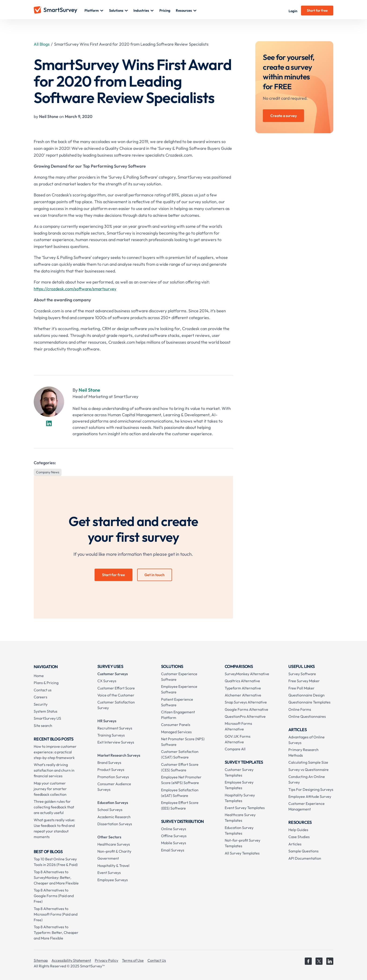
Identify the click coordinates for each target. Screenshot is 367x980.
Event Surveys (109, 873)
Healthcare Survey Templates (240, 818)
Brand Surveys (109, 763)
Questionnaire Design (306, 695)
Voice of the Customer (116, 695)
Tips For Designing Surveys (311, 789)
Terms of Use (133, 960)
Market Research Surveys (119, 755)
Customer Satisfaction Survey (116, 705)
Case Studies (299, 837)
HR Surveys (107, 721)
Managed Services (176, 732)
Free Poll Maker (301, 688)
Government (108, 858)
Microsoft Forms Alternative (238, 726)
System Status (46, 711)
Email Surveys (173, 850)
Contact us (43, 690)
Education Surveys (113, 803)
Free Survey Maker (304, 681)
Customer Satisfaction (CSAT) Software (180, 754)
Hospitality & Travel (113, 866)
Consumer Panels (176, 725)
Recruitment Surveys (115, 728)
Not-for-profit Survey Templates (242, 843)
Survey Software (302, 674)
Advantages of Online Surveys (306, 740)
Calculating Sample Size (308, 762)
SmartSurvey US (47, 718)
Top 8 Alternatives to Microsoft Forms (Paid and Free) (56, 914)
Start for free (317, 10)
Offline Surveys (174, 836)
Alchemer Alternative (243, 695)
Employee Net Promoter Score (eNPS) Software (181, 780)
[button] (94, 11)
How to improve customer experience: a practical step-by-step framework (55, 752)
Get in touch (154, 575)
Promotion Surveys (113, 777)
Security (41, 704)
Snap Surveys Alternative (246, 702)
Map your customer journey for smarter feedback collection (50, 789)
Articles (295, 844)
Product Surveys (111, 770)
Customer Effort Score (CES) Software (180, 767)
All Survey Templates (242, 853)
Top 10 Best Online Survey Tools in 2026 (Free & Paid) (56, 862)
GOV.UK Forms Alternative (238, 739)
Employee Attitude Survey (310, 796)
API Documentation (305, 858)
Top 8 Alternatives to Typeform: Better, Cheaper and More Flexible (56, 932)
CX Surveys (107, 681)
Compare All (235, 749)
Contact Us (157, 960)
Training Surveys (111, 735)
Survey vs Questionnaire (308, 770)
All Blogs (42, 44)
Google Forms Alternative (246, 709)
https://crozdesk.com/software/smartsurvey (75, 289)
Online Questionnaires (307, 716)
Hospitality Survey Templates (240, 798)
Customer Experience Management (306, 806)
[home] (59, 11)
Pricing (165, 10)
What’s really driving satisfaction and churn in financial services (54, 770)
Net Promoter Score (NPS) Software (183, 742)
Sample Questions (303, 851)
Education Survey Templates (239, 830)
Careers (40, 697)
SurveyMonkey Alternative (247, 674)
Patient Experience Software (177, 702)
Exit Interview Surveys (116, 742)
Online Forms (300, 709)
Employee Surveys (113, 880)
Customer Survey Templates (239, 772)
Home (39, 676)
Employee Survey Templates (239, 785)
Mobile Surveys (174, 843)
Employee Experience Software (179, 689)
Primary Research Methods (303, 752)
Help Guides (298, 830)
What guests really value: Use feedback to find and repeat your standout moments (54, 828)
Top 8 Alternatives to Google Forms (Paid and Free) (54, 896)
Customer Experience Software (179, 677)
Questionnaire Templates (309, 702)
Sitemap (41, 960)
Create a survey (284, 116)
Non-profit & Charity (114, 851)
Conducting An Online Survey (307, 779)
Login (293, 11)
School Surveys (110, 810)
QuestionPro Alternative (245, 716)
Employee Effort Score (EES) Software (180, 805)
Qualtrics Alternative (242, 681)
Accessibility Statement (71, 960)
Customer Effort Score (116, 688)
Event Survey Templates (245, 808)
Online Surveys (174, 829)
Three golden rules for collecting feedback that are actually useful (54, 807)
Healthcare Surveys (114, 844)
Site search (43, 726)
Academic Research (114, 817)
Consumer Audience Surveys (114, 787)
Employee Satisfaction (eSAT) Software (180, 793)
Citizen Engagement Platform (178, 715)
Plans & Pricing (46, 683)
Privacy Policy (106, 960)
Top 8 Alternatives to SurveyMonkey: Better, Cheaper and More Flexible (56, 877)
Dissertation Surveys (115, 824)
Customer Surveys (113, 674)
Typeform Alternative (243, 688)
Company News (48, 472)
